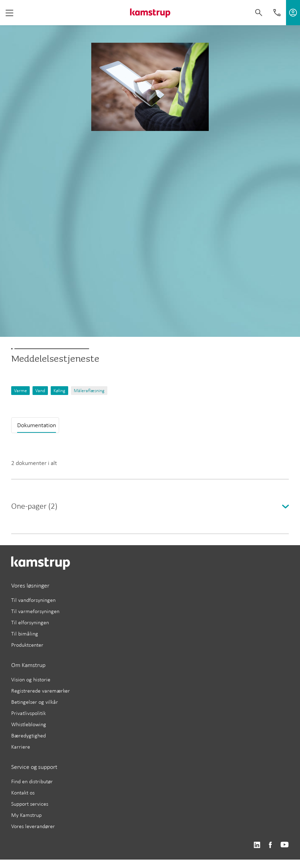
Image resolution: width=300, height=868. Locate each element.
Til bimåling (25, 634)
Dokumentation (37, 425)
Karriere (21, 747)
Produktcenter (27, 645)
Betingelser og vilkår (35, 702)
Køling (59, 391)
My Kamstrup (26, 815)
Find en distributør (32, 781)
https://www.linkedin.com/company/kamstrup (257, 845)
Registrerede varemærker (41, 691)
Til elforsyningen (30, 622)
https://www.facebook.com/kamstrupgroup (270, 845)
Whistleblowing (29, 724)
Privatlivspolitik (28, 713)
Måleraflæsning (89, 391)
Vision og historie (31, 679)
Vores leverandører (33, 826)
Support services (30, 804)
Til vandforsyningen (33, 600)
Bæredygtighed (28, 735)
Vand (40, 391)
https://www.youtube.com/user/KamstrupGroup (285, 845)
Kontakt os (23, 793)
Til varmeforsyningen (35, 611)
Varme (20, 391)
